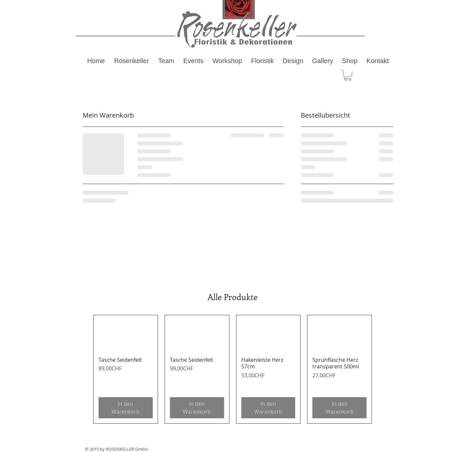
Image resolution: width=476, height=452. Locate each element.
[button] (348, 75)
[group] (233, 369)
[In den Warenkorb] (126, 408)
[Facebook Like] (361, 437)
